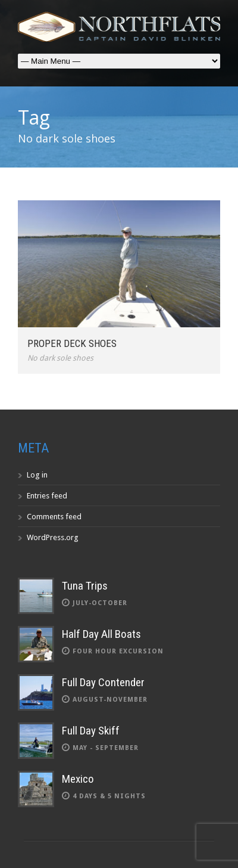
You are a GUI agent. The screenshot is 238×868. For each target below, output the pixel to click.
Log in (37, 475)
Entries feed (47, 496)
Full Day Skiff (91, 731)
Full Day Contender (103, 682)
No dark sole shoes (60, 358)
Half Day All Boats (101, 634)
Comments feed (54, 517)
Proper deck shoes (72, 343)
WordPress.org (53, 537)
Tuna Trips (85, 586)
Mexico (78, 779)
